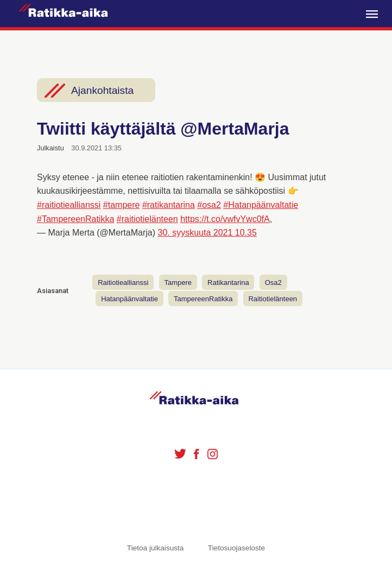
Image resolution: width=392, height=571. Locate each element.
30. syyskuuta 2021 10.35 (207, 233)
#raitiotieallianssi (69, 205)
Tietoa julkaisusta (156, 548)
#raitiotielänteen (147, 219)
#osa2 (209, 205)
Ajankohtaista (102, 90)
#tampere (122, 205)
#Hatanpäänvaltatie (261, 205)
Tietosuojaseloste (236, 548)
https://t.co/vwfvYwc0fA (225, 219)
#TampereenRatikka (75, 219)
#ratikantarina (169, 205)
